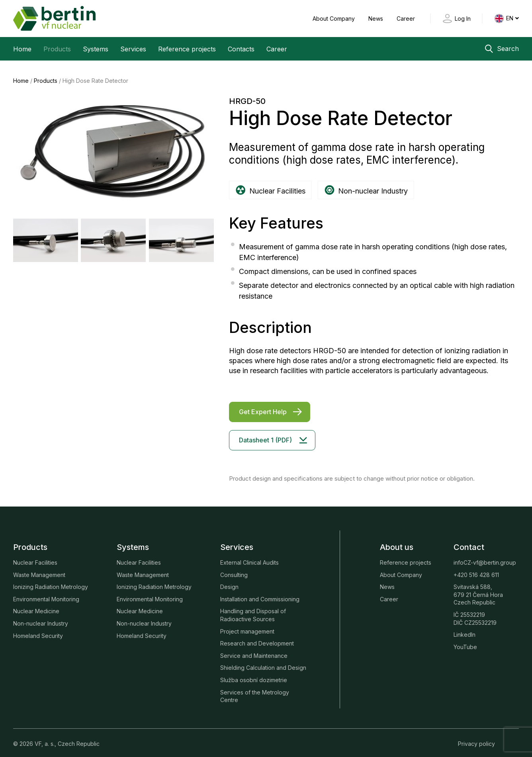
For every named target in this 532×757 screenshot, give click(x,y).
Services (133, 49)
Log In (463, 19)
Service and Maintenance (254, 649)
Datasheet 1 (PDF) (265, 434)
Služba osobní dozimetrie (254, 674)
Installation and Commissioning (260, 593)
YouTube (465, 641)
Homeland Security (38, 629)
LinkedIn (465, 629)
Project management (247, 625)
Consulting (234, 568)
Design (229, 581)
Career (406, 19)
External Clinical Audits (249, 557)
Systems (96, 49)
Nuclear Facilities (35, 557)
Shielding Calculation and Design (263, 662)
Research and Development (257, 637)
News (377, 19)
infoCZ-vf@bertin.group (485, 557)
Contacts (241, 49)
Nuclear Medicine (36, 605)
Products (57, 49)
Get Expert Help (263, 405)
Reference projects (187, 49)
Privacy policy (476, 737)
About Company (334, 19)
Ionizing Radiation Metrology (51, 581)
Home (22, 49)
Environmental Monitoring (46, 593)
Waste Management (39, 568)
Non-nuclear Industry (41, 617)
